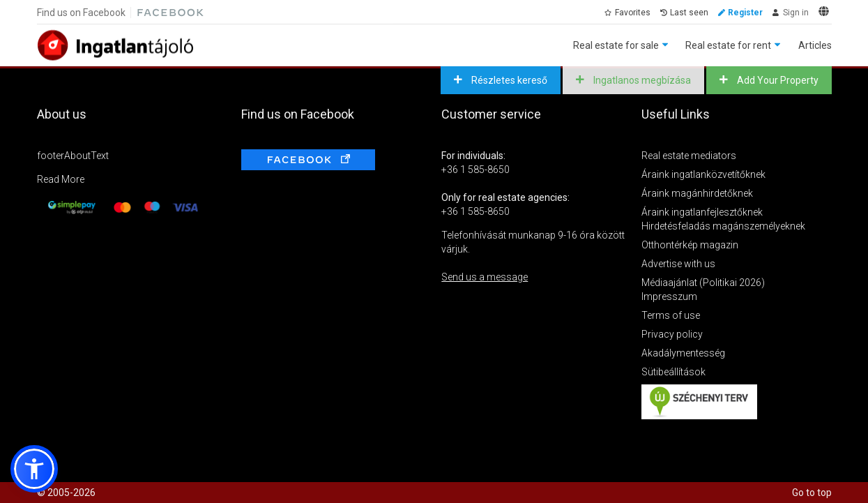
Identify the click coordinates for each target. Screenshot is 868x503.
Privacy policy (672, 334)
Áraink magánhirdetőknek (697, 193)
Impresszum (669, 296)
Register (745, 13)
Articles (815, 45)
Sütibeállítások (673, 372)
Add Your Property (777, 80)
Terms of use (671, 315)
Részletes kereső (508, 80)
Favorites (633, 13)
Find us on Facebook (81, 13)
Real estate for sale (616, 45)
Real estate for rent (728, 45)
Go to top (812, 493)
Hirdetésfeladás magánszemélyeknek (723, 226)
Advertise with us (678, 264)
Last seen (689, 13)
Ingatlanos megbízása (641, 80)
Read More (61, 179)
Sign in (796, 13)
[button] (34, 469)
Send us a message (485, 277)
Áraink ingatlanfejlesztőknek (702, 212)
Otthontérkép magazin (690, 245)
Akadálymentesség (683, 353)
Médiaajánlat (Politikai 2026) (703, 283)
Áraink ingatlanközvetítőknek (703, 174)
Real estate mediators (689, 156)
